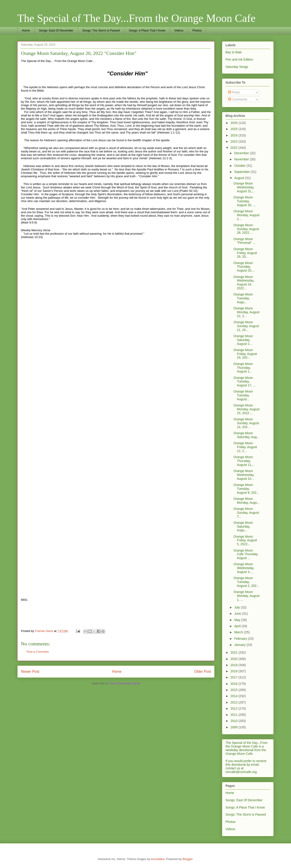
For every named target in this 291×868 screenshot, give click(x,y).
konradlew (158, 859)
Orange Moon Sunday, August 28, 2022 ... (246, 229)
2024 (235, 135)
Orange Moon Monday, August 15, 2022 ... (246, 409)
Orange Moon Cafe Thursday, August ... (246, 554)
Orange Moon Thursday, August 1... (243, 368)
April (238, 626)
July (237, 607)
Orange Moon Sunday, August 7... (246, 513)
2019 (235, 665)
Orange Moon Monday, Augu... (247, 501)
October (240, 166)
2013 (235, 702)
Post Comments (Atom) (125, 683)
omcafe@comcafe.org (241, 772)
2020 (235, 659)
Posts (234, 92)
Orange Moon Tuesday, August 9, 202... (246, 489)
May (238, 620)
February (241, 639)
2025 (235, 129)
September (242, 172)
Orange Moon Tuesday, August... (243, 395)
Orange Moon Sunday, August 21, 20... (246, 326)
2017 (235, 677)
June (238, 614)
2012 (235, 709)
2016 (235, 684)
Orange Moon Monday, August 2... (246, 215)
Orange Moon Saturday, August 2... (243, 340)
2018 (235, 671)
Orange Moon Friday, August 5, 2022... (245, 540)
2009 (235, 727)
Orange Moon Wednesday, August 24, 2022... (244, 282)
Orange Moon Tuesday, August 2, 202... (246, 582)
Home (26, 30)
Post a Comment (38, 652)
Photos (197, 30)
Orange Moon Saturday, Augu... (243, 526)
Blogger (188, 859)
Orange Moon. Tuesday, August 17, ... (245, 382)
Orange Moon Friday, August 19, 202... (245, 354)
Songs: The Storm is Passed (101, 30)
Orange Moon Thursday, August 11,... (244, 461)
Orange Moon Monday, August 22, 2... (246, 312)
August (240, 178)
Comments (238, 99)
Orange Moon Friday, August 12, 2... (245, 447)
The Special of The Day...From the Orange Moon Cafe (136, 18)
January (240, 645)
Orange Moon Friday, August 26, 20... (245, 253)
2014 (235, 696)
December (242, 153)
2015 (235, 690)
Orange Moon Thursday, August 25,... (244, 267)
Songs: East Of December (56, 30)
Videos (179, 30)
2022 (235, 148)
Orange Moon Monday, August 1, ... (246, 596)
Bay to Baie (234, 52)
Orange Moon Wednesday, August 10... (244, 475)
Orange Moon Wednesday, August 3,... (244, 568)
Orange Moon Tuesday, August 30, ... (245, 201)
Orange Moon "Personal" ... (244, 241)
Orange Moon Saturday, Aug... (246, 435)
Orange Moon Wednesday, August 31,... (244, 187)
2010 (235, 721)
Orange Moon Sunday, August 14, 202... (246, 423)
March (239, 632)
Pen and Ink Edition (239, 59)
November (242, 159)
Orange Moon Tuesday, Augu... (243, 298)
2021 (235, 652)
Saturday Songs (237, 67)
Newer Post (30, 672)
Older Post (203, 672)
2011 (235, 715)
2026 (235, 123)
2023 (235, 141)
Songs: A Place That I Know (147, 30)
